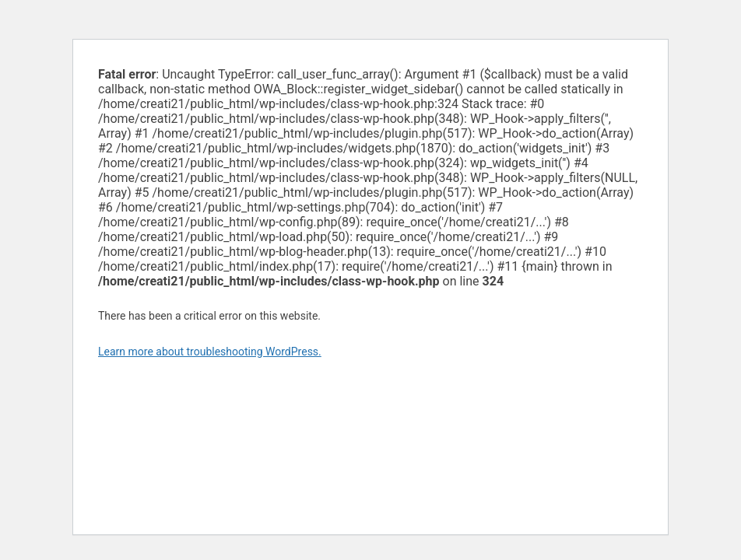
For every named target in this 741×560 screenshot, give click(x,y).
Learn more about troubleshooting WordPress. (210, 352)
